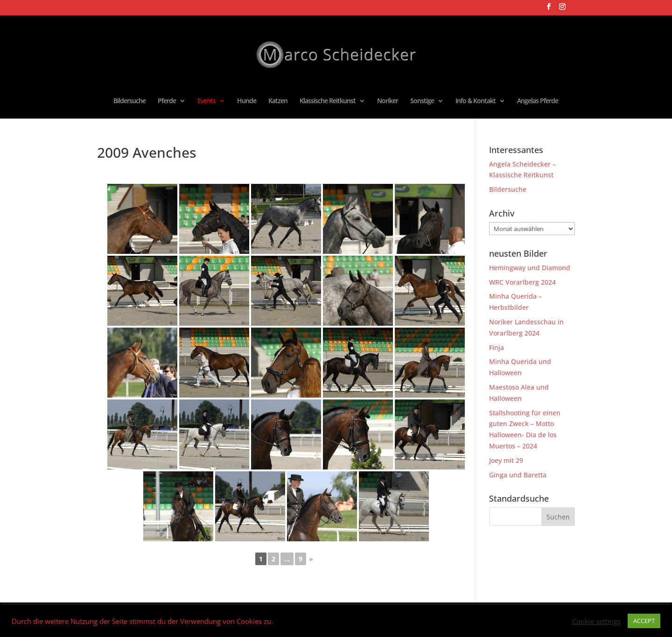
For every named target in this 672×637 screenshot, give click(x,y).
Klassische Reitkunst (328, 101)
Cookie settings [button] (596, 621)
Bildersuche (129, 101)
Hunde (247, 101)
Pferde (167, 101)
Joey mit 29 (506, 460)
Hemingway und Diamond (530, 268)
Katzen (278, 101)
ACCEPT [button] (644, 621)
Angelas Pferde (538, 101)
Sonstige (422, 101)
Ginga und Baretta (518, 475)
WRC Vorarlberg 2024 (522, 282)
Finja (497, 347)
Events (206, 101)
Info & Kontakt (476, 101)
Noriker (388, 101)
